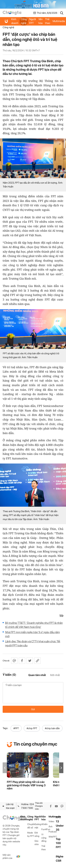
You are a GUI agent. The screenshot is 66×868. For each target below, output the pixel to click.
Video (51, 821)
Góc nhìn (37, 843)
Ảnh (51, 827)
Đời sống (37, 834)
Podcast (52, 832)
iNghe (60, 856)
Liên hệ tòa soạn (9, 806)
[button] (61, 768)
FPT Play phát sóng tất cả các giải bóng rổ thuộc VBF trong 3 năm (26, 785)
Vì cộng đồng (44, 838)
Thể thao (48, 21)
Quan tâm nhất (37, 675)
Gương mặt (38, 826)
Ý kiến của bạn (33, 693)
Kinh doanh (15, 21)
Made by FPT (31, 834)
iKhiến (44, 824)
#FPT (16, 728)
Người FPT (33, 21)
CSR (59, 861)
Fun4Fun (45, 829)
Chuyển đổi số (31, 826)
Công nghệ (24, 21)
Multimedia (52, 817)
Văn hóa (40, 21)
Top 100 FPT (58, 843)
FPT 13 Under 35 (60, 824)
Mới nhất (55, 675)
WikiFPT (52, 837)
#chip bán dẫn (52, 728)
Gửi (33, 709)
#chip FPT (32, 728)
